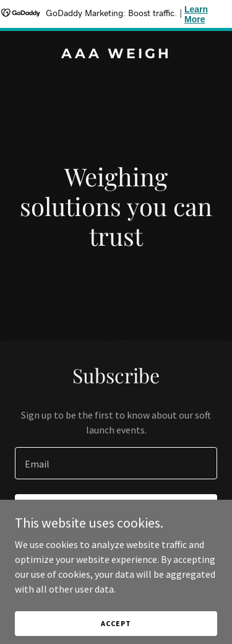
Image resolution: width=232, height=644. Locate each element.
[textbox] (116, 463)
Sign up (116, 511)
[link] (116, 54)
